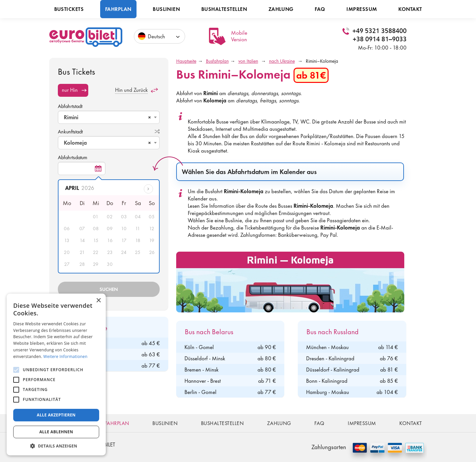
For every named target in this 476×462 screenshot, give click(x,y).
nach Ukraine (282, 61)
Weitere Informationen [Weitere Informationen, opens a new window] (65, 356)
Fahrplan (118, 9)
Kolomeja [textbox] (107, 143)
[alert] (56, 374)
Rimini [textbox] (107, 117)
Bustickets (69, 9)
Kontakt (410, 9)
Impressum (362, 9)
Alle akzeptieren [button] (56, 415)
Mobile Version (239, 36)
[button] (56, 446)
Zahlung (281, 9)
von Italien (248, 61)
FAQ (320, 9)
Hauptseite (186, 61)
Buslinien (166, 9)
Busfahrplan (217, 61)
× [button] (98, 301)
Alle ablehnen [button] (56, 432)
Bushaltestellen (224, 9)
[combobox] (109, 117)
